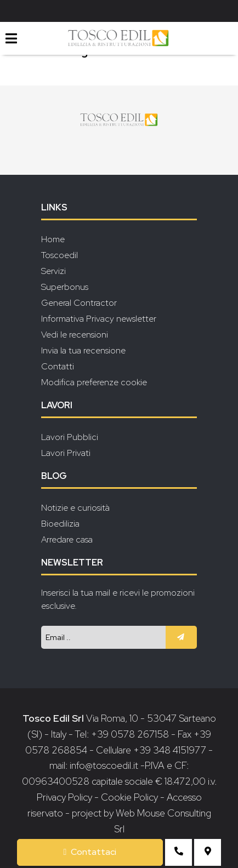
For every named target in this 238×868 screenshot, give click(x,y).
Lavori (57, 405)
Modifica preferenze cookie (94, 382)
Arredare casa (67, 539)
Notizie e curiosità (75, 508)
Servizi (53, 271)
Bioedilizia (60, 524)
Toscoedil (59, 255)
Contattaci (90, 852)
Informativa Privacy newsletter (99, 319)
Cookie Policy (129, 797)
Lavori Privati (66, 453)
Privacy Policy (66, 797)
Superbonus (65, 287)
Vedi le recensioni (75, 335)
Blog (54, 476)
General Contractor (79, 303)
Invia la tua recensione (83, 350)
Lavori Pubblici (70, 437)
